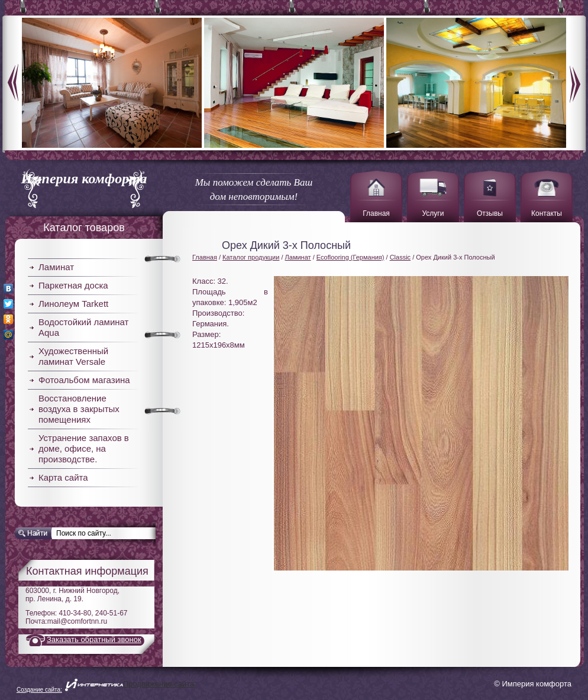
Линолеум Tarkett (73, 304)
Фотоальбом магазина (84, 380)
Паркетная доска (73, 285)
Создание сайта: (39, 690)
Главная (205, 257)
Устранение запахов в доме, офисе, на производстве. (84, 448)
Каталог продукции (251, 257)
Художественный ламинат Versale (73, 356)
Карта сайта (63, 477)
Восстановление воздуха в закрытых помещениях (79, 409)
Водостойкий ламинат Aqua (83, 327)
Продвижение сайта (159, 684)
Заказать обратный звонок (94, 639)
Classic (400, 257)
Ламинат (56, 267)
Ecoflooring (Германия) (350, 257)
